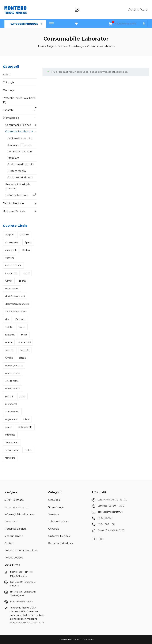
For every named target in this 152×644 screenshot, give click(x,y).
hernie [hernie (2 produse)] (22, 327)
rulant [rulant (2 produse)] (26, 419)
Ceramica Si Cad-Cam (20, 152)
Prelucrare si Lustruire (21, 164)
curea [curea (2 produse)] (26, 273)
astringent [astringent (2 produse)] (11, 250)
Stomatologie (11, 118)
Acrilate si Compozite (20, 139)
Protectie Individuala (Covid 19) (19, 100)
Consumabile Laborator (19, 131)
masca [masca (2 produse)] (9, 342)
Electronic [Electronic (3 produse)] (20, 319)
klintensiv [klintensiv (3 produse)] (10, 335)
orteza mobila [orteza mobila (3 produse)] (12, 389)
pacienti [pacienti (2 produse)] (9, 396)
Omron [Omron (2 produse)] (9, 358)
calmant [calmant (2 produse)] (10, 258)
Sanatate (8, 110)
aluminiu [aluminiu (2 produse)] (24, 235)
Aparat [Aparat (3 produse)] (28, 242)
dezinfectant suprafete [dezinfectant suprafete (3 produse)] (17, 304)
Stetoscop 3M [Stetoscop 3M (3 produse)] (25, 427)
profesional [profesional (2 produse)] (11, 404)
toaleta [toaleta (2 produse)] (28, 450)
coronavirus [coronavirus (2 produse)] (11, 273)
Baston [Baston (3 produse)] (26, 250)
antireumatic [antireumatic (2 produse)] (12, 242)
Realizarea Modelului (20, 177)
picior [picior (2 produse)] (22, 396)
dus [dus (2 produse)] (7, 319)
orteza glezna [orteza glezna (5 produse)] (12, 373)
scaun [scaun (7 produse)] (8, 427)
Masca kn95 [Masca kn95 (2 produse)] (24, 342)
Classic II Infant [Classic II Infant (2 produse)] (13, 265)
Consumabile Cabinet (18, 125)
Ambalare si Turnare (20, 145)
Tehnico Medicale (13, 203)
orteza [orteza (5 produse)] (22, 358)
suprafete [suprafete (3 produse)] (10, 435)
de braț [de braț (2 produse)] (22, 281)
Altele (7, 75)
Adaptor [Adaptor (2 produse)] (9, 235)
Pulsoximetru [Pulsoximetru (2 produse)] (12, 412)
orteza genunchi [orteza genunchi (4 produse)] (14, 366)
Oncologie (9, 90)
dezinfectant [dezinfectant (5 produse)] (12, 289)
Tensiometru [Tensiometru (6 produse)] (12, 442)
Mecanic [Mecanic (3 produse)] (10, 350)
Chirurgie (9, 82)
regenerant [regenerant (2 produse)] (11, 419)
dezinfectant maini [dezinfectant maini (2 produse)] (15, 296)
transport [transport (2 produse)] (10, 458)
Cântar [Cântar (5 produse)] (9, 281)
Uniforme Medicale (17, 195)
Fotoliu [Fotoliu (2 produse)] (9, 327)
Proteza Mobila (17, 171)
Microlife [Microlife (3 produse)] (25, 350)
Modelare (13, 158)
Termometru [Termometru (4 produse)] (12, 450)
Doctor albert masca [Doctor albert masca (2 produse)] (16, 312)
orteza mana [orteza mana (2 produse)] (12, 381)
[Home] (41, 46)
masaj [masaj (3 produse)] (24, 335)
